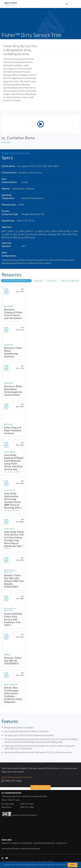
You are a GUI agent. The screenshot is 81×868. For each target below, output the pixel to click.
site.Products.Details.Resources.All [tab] (16, 281)
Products (6, 843)
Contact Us (62, 843)
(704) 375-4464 (12, 781)
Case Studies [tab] (52, 281)
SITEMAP (50, 861)
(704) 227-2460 (27, 807)
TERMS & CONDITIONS (9, 861)
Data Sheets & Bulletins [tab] (70, 281)
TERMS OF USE (24, 861)
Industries (27, 843)
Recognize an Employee (45, 843)
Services (16, 843)
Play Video (6, 142)
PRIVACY (33, 861)
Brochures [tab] (38, 281)
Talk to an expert (41, 787)
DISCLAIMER (42, 861)
